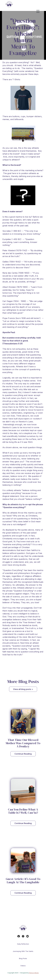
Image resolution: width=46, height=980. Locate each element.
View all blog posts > (23, 689)
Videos (23, 966)
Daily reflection (23, 944)
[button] (40, 11)
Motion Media (34, 973)
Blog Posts (23, 958)
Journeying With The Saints (23, 951)
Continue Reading (23, 754)
